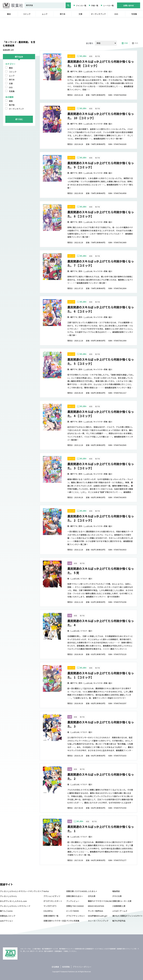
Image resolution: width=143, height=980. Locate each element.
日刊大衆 (92, 896)
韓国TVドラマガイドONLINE (100, 901)
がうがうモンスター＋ (53, 901)
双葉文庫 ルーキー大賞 (122, 901)
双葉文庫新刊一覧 (51, 916)
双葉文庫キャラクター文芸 (55, 921)
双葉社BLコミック (8, 916)
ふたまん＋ (93, 891)
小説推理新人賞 (119, 906)
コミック (13, 72)
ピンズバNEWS (73, 911)
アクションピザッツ (52, 896)
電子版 (12, 105)
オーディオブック (16, 109)
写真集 (12, 91)
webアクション (6, 921)
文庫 (11, 83)
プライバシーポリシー (82, 967)
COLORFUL (48, 911)
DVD (11, 87)
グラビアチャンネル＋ (76, 916)
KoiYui (46, 891)
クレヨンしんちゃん (8, 896)
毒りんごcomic (6, 911)
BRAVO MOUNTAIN (96, 906)
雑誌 (11, 68)
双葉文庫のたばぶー (75, 896)
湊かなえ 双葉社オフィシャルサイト (127, 916)
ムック (12, 76)
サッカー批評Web (95, 911)
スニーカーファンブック (98, 921)
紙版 (11, 101)
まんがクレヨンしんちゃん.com (13, 901)
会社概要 (55, 967)
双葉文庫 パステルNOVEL (77, 891)
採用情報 (66, 967)
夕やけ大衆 (117, 896)
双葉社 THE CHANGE (75, 906)
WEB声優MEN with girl (97, 916)
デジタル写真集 (73, 921)
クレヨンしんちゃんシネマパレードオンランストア (22, 891)
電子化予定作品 (119, 921)
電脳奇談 (116, 891)
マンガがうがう (50, 906)
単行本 (12, 80)
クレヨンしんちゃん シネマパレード (15, 906)
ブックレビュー (73, 901)
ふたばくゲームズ (120, 911)
